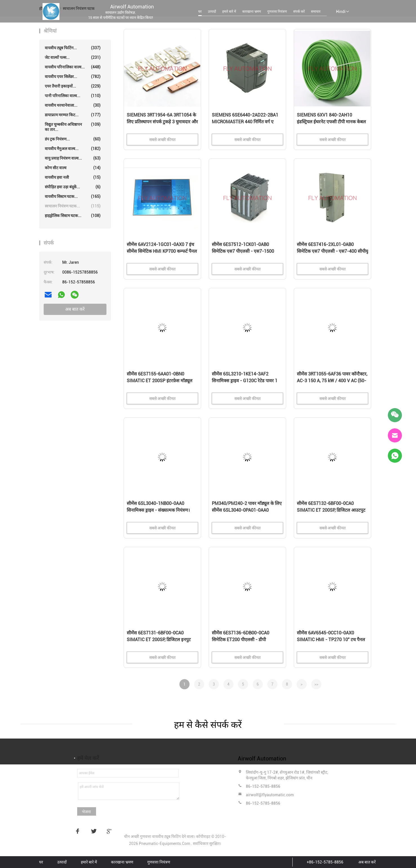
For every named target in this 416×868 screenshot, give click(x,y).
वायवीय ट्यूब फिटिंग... (73, 48)
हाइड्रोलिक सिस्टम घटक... (73, 216)
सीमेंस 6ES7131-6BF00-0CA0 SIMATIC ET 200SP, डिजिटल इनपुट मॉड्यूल (159, 640)
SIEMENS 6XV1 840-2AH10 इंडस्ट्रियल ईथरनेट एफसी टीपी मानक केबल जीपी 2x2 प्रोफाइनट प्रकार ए (331, 122)
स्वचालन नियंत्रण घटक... (73, 206)
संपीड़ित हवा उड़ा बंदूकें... (73, 187)
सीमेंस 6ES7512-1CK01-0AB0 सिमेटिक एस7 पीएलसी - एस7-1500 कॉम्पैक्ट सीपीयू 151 (243, 251)
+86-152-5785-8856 (325, 862)
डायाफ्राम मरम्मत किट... (73, 115)
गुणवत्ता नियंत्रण (277, 12)
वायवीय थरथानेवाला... (73, 105)
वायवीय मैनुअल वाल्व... (73, 149)
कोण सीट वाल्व (73, 168)
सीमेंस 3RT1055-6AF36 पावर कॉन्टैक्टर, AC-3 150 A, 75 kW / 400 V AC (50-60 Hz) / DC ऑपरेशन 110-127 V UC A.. (332, 381)
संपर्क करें (299, 12)
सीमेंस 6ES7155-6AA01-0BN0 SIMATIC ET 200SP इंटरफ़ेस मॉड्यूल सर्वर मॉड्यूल (160, 381)
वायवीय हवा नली (73, 177)
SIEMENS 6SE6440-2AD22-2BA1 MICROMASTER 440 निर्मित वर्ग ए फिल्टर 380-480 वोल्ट (245, 122)
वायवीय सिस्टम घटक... (73, 196)
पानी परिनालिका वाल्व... (73, 96)
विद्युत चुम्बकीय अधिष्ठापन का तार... (73, 127)
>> (316, 684)
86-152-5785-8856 (263, 786)
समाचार (316, 12)
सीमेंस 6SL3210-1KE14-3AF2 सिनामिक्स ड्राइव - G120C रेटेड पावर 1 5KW (245, 381)
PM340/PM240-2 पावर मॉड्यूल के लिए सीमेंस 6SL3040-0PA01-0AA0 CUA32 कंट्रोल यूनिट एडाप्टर (247, 510)
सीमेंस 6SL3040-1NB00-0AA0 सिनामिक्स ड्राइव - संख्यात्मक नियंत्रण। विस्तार (158, 510)
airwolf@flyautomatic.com (270, 795)
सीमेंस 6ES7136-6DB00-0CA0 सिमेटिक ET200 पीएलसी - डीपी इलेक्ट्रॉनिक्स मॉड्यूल (241, 640)
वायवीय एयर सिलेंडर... (73, 77)
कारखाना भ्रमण (252, 12)
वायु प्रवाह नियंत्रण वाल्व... (73, 158)
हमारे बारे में (229, 12)
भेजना (86, 812)
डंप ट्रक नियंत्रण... (73, 139)
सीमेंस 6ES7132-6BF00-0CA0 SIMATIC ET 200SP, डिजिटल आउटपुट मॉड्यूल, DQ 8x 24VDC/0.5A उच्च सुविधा (331, 511)
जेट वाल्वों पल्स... (73, 57)
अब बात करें (75, 309)
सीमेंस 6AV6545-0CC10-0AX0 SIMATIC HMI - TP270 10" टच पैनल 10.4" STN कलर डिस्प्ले (331, 640)
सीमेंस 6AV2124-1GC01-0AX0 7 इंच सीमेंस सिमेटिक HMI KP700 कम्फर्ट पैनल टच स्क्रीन (162, 251)
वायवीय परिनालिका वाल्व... (73, 67)
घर (200, 12)
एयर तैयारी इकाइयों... (73, 86)
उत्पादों (212, 12)
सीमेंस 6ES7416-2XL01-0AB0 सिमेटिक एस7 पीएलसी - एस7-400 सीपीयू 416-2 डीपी (332, 251)
